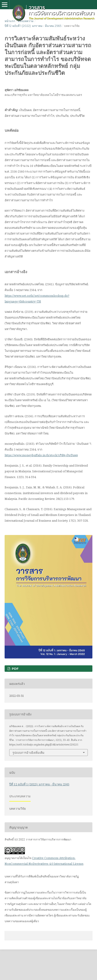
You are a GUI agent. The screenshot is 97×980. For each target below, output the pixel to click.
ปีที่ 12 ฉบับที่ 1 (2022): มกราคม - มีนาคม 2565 (33, 26)
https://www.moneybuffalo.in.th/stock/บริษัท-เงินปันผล (41, 455)
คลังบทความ (26, 21)
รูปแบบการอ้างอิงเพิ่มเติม (28, 753)
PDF (15, 669)
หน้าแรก (10, 21)
